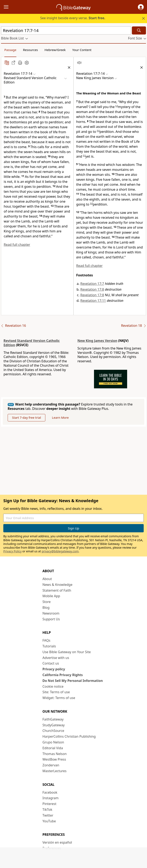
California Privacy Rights (63, 675)
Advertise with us (56, 658)
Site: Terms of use (56, 692)
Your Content (82, 50)
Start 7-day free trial (27, 417)
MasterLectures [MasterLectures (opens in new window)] (54, 771)
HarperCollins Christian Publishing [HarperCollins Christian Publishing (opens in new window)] (69, 736)
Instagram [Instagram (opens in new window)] (51, 798)
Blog (46, 608)
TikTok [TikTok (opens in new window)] (47, 810)
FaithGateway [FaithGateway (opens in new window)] (53, 719)
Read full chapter (17, 245)
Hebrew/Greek (55, 50)
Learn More (60, 417)
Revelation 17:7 (92, 284)
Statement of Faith (57, 590)
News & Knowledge (57, 585)
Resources (30, 50)
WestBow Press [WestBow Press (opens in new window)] (54, 759)
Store (47, 602)
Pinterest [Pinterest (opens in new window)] (49, 804)
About (47, 579)
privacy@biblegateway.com (60, 551)
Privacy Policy (12, 551)
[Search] (139, 30)
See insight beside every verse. (73, 18)
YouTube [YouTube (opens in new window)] (49, 821)
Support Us (51, 619)
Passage (10, 50)
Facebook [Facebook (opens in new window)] (50, 792)
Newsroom (51, 613)
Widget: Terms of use (59, 698)
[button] (141, 7)
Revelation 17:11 (93, 301)
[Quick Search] (66, 30)
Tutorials (49, 646)
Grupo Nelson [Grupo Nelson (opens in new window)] (53, 742)
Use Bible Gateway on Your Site (67, 652)
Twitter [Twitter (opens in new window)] (48, 815)
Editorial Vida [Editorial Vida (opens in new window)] (53, 748)
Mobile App (51, 596)
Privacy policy (54, 669)
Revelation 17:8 (92, 289)
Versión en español (57, 842)
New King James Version (97, 341)
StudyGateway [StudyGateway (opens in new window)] (54, 725)
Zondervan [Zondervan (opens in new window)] (51, 765)
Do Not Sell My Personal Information (73, 681)
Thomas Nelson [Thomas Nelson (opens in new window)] (55, 754)
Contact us (51, 663)
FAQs (46, 640)
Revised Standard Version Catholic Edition (32, 343)
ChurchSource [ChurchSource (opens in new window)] (53, 731)
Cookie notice (53, 686)
